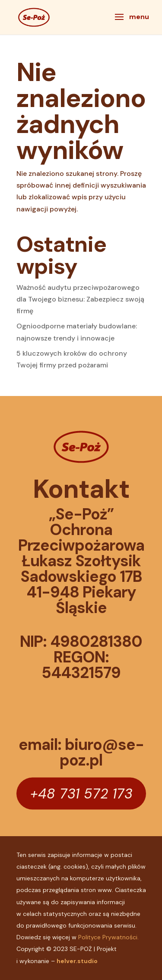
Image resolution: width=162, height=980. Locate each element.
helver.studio (77, 961)
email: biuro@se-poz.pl (81, 752)
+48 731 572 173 (81, 793)
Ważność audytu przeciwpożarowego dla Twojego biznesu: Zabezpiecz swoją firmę (80, 299)
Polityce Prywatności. (108, 937)
